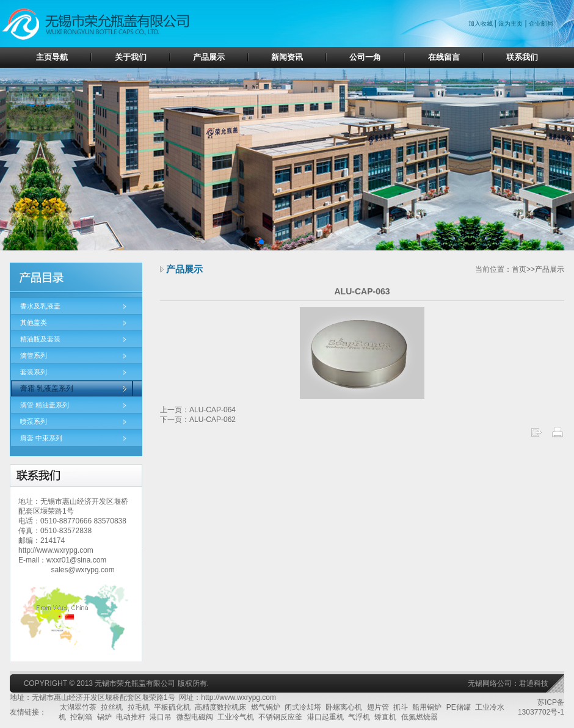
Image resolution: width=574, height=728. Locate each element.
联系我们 (522, 57)
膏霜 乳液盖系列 (47, 388)
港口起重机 (325, 717)
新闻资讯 (287, 57)
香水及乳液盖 (40, 306)
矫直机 (385, 717)
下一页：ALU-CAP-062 (198, 420)
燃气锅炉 (266, 707)
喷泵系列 (34, 421)
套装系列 (34, 372)
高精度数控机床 (220, 707)
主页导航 (52, 57)
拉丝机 (112, 707)
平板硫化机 (172, 707)
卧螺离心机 (344, 707)
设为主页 (510, 24)
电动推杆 (131, 717)
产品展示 (209, 57)
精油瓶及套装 (40, 339)
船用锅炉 (427, 707)
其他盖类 (34, 322)
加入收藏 (481, 24)
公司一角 (365, 57)
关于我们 (131, 57)
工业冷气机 (236, 717)
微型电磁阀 (195, 717)
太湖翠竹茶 (78, 707)
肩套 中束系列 (41, 438)
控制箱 (81, 717)
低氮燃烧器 (420, 717)
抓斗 (401, 707)
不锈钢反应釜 (280, 717)
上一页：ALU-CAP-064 (198, 410)
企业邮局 (541, 24)
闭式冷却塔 (303, 707)
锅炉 (104, 717)
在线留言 (444, 57)
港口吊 (161, 717)
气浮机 (359, 717)
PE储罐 (459, 707)
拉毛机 (139, 707)
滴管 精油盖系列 (45, 405)
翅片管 (378, 707)
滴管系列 (34, 355)
